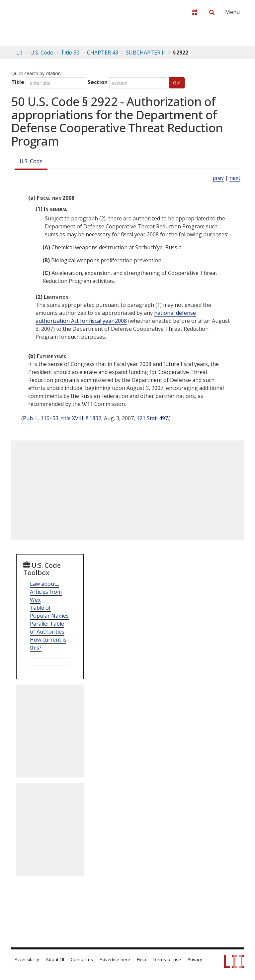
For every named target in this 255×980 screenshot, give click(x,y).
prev (218, 178)
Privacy (195, 959)
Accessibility (27, 959)
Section (98, 82)
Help (141, 959)
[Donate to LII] (195, 12)
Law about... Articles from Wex (46, 592)
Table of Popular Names (49, 612)
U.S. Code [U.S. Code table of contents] (42, 53)
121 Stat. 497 (152, 418)
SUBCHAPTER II (145, 53)
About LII (55, 959)
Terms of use (167, 959)
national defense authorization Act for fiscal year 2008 (116, 317)
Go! (177, 83)
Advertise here (115, 959)
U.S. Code (31, 161)
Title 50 (70, 53)
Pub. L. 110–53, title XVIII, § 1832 (62, 418)
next (235, 178)
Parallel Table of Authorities (47, 628)
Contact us (82, 959)
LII (19, 53)
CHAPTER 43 (103, 53)
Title (18, 82)
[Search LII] (212, 12)
